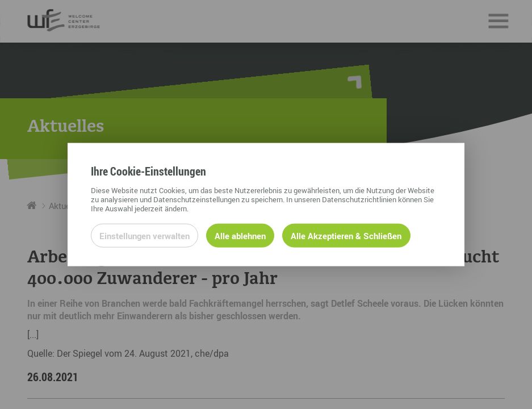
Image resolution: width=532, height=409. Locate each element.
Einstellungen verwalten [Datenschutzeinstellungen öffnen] (144, 235)
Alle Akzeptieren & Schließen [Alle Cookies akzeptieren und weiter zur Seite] (346, 235)
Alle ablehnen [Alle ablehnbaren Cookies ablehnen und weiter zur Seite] (240, 235)
